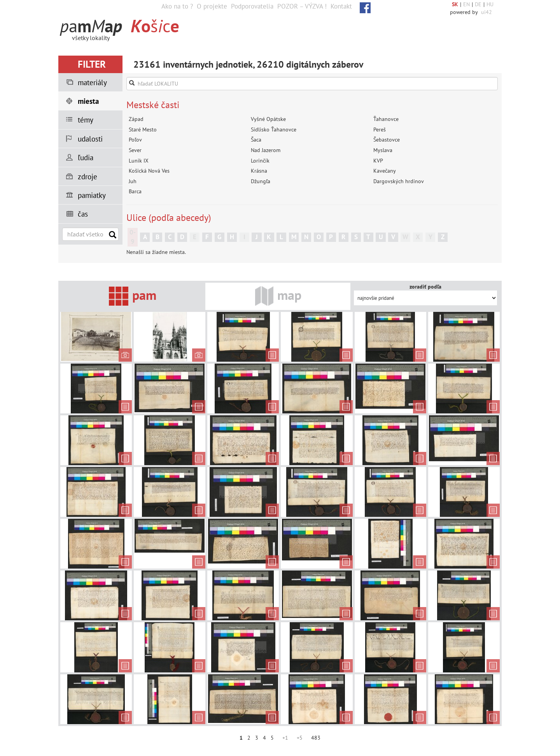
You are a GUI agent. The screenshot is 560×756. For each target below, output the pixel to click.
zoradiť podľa (425, 287)
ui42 (486, 12)
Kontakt (341, 6)
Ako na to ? (177, 6)
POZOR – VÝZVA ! (302, 6)
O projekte (212, 6)
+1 (285, 738)
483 (316, 738)
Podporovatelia (252, 6)
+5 (300, 738)
